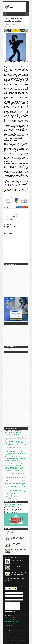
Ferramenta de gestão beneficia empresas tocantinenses (15, 569)
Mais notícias (8, 488)
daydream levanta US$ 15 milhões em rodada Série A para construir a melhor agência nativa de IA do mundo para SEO (15, 424)
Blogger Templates (23, 642)
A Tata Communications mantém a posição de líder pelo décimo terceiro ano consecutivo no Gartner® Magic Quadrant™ (16, 450)
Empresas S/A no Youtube (11, 614)
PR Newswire (8, 618)
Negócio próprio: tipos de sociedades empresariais (17, 528)
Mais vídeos (14, 488)
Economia (22, 25)
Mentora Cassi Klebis (10, 611)
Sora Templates (14, 642)
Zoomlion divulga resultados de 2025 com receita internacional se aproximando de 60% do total (16, 467)
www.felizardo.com (11, 189)
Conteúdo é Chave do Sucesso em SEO (18, 521)
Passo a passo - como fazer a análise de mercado (18, 540)
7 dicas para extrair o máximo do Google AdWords (16, 495)
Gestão (12, 26)
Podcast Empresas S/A (10, 609)
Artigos (17, 25)
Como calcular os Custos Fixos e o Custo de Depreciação (19, 534)
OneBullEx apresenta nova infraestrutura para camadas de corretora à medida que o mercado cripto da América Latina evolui (16, 474)
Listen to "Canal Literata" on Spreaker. (14, 338)
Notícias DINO (8, 616)
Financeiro (7, 26)
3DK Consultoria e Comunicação (13, 613)
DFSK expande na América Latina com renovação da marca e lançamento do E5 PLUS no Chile (15, 442)
